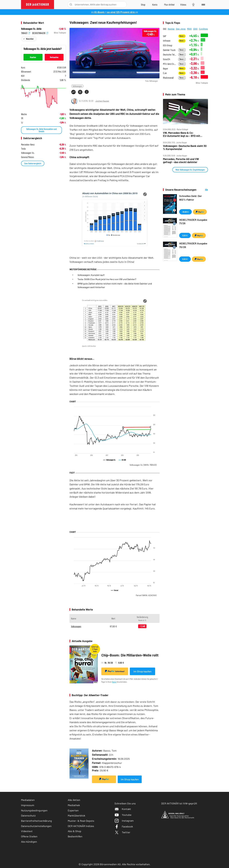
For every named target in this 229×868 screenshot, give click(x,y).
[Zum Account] (155, 5)
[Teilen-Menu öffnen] (73, 92)
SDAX (195, 29)
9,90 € (185, 235)
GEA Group (168, 45)
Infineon (167, 41)
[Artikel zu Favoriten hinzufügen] (87, 92)
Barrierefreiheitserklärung (36, 821)
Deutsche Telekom (170, 54)
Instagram (124, 821)
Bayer (165, 68)
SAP (165, 36)
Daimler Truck (169, 50)
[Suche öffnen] (71, 5)
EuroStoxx (204, 29)
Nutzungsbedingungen (34, 810)
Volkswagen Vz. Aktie (31, 29)
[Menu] (203, 5)
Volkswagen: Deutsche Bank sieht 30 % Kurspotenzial (185, 147)
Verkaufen (54, 57)
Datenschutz (28, 815)
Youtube (123, 815)
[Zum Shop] (143, 5)
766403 (26, 33)
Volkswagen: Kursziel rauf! (91, 275)
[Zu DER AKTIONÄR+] (169, 5)
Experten (73, 810)
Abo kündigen (29, 842)
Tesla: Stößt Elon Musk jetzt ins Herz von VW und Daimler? (107, 279)
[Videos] (183, 5)
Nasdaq (171, 29)
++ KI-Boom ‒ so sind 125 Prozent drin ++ (115, 12)
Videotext (27, 831)
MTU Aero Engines (170, 64)
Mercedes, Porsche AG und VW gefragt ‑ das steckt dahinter (181, 161)
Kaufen (33, 57)
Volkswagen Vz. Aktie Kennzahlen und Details (41, 130)
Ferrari (146, 595)
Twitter (122, 832)
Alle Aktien (74, 800)
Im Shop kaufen (142, 671)
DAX (165, 29)
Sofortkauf (115, 671)
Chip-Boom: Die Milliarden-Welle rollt (130, 655)
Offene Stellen (29, 836)
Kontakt (123, 809)
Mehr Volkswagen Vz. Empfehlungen (190, 170)
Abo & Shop (74, 831)
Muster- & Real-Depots (81, 821)
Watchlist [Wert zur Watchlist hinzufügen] (30, 39)
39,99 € (185, 212)
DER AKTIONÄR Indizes (81, 826)
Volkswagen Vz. (143, 465)
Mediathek (74, 805)
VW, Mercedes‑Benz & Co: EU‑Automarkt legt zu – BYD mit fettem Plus (182, 134)
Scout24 (166, 59)
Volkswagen (77, 86)
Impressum (28, 805)
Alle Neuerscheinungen (203, 190)
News (182, 36)
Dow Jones (181, 29)
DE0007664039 (40, 33)
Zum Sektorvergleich (33, 163)
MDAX (189, 29)
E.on (165, 73)
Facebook (124, 826)
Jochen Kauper (102, 101)
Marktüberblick (76, 815)
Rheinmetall (168, 78)
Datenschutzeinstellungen (36, 826)
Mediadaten (28, 800)
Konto (114, 682)
